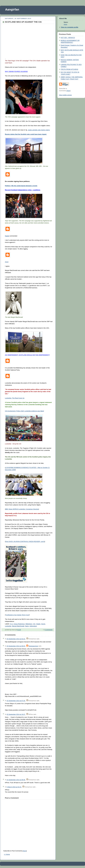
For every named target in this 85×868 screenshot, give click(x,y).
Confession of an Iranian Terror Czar (17, 615)
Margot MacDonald (18, 626)
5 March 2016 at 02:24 (14, 787)
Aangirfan (12, 9)
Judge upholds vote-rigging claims (39, 130)
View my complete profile (70, 27)
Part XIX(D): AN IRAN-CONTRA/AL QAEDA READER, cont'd (25, 542)
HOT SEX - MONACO (68, 38)
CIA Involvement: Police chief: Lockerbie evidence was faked (24, 411)
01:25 (19, 630)
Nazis (27, 626)
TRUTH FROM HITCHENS (69, 69)
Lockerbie (8, 626)
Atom (25, 851)
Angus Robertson (19, 624)
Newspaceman (33, 646)
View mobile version (65, 95)
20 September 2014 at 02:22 (16, 639)
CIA (34, 624)
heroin (43, 624)
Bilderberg (29, 624)
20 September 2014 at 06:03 (16, 646)
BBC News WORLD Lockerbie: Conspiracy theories (22, 509)
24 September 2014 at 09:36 (16, 780)
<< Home (7, 854)
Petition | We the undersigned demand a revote (21, 186)
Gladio (38, 624)
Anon (7, 262)
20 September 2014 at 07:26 (16, 701)
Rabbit (7, 236)
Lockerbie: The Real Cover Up (15, 398)
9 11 (11, 624)
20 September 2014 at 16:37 (16, 714)
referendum (33, 626)
